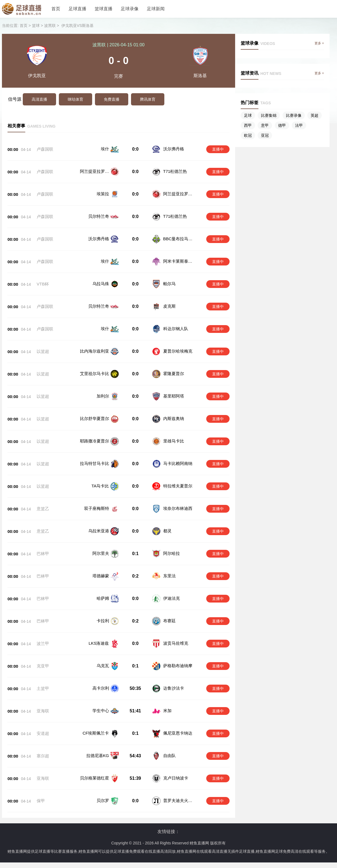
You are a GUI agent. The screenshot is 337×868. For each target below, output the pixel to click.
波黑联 (50, 26)
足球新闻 (156, 9)
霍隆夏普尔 (174, 374)
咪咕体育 (76, 99)
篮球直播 (104, 9)
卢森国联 (45, 149)
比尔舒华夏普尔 (95, 418)
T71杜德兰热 (175, 171)
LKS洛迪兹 (99, 633)
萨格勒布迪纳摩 (177, 653)
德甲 (282, 125)
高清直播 (39, 99)
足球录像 (130, 9)
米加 (167, 693)
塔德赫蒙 (101, 574)
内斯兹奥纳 (174, 418)
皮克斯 (169, 306)
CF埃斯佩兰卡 (96, 712)
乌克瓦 (103, 653)
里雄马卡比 (174, 441)
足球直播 (77, 9)
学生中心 (101, 693)
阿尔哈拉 (171, 553)
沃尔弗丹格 (174, 149)
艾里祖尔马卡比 (95, 374)
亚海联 (43, 693)
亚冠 (265, 135)
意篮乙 (43, 509)
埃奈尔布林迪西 (178, 508)
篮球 (36, 26)
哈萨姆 (103, 594)
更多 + (319, 43)
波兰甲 (43, 634)
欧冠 (248, 135)
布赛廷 (169, 614)
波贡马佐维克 (175, 633)
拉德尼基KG (98, 732)
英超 (315, 115)
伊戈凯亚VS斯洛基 (78, 26)
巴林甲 (43, 554)
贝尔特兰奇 (99, 216)
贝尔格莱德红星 (95, 752)
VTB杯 (43, 284)
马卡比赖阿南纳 (178, 463)
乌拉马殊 (101, 284)
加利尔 (103, 396)
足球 (248, 115)
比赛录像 (294, 115)
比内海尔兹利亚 (95, 351)
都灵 (167, 531)
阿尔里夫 (101, 553)
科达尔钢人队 (176, 329)
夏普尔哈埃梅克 (178, 351)
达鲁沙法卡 (173, 673)
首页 (56, 9)
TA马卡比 (100, 486)
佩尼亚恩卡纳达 (177, 712)
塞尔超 (43, 732)
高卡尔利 (101, 673)
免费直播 (112, 99)
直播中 (218, 149)
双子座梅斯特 (97, 508)
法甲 (299, 125)
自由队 (169, 732)
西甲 (248, 125)
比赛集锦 (269, 115)
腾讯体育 (148, 99)
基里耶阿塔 (174, 396)
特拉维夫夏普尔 (178, 486)
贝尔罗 (103, 771)
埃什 (105, 149)
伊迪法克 (171, 594)
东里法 (169, 574)
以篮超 (43, 351)
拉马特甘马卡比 (95, 463)
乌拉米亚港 (99, 531)
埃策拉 (103, 194)
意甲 (265, 125)
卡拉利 (103, 614)
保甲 (41, 772)
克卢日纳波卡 (175, 752)
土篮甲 (43, 673)
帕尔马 (169, 284)
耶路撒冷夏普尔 (95, 441)
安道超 (43, 713)
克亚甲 (43, 653)
